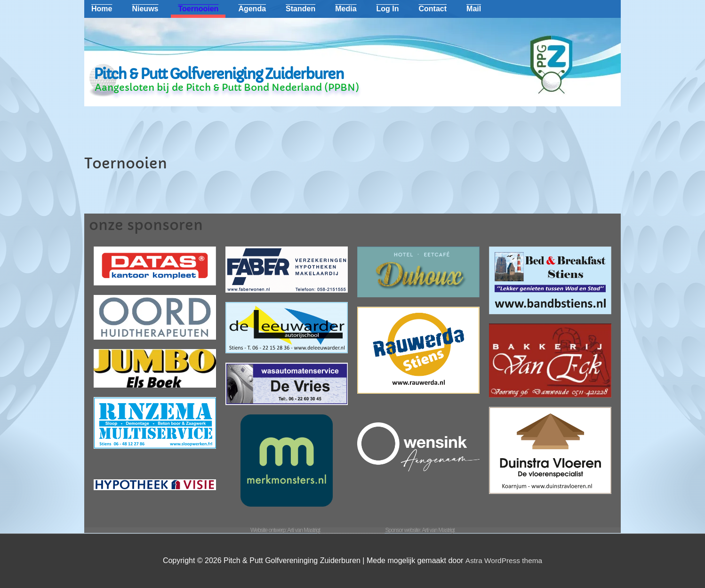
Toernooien (198, 9)
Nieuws (145, 9)
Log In (388, 9)
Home (102, 9)
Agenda (252, 9)
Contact (433, 9)
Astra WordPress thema (504, 560)
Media (346, 9)
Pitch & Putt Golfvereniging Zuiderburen (219, 74)
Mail (474, 9)
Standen (300, 9)
